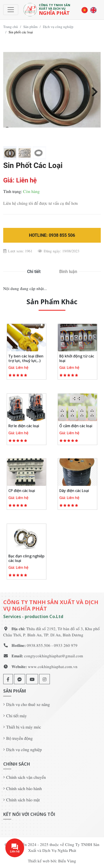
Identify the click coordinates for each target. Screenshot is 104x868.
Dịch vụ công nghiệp (58, 26)
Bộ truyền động (19, 738)
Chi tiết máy (16, 715)
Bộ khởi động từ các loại (77, 356)
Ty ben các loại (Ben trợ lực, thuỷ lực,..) (26, 356)
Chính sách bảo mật (23, 799)
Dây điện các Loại (75, 489)
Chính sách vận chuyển (26, 777)
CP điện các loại (23, 489)
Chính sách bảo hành (24, 788)
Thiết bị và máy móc (24, 727)
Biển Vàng (67, 861)
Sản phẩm (30, 26)
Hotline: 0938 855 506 (52, 235)
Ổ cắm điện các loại (76, 424)
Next (93, 91)
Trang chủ (11, 26)
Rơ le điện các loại (25, 424)
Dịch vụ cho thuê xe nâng (28, 704)
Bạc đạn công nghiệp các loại (26, 556)
